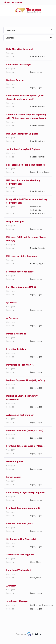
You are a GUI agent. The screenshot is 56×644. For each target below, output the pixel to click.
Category (29, 30)
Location (29, 38)
